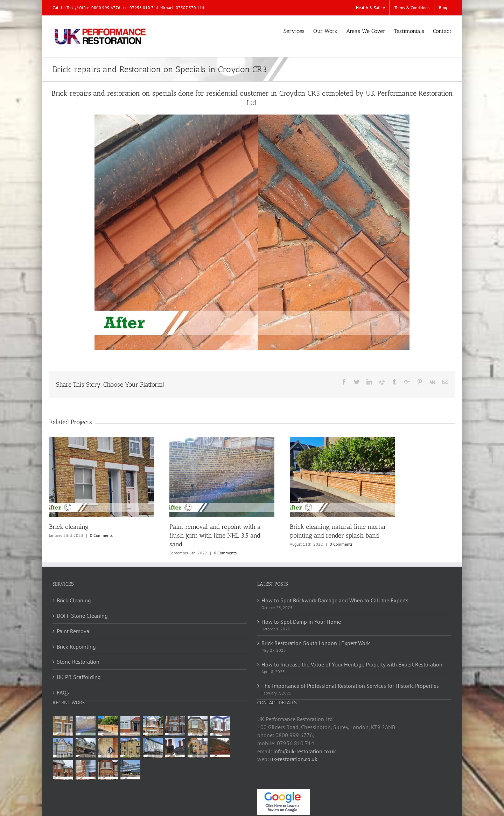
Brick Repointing (76, 646)
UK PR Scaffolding (79, 677)
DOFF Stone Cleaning (82, 616)
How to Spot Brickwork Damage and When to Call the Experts (335, 600)
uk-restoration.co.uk (294, 759)
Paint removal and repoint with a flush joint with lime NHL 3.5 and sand (215, 535)
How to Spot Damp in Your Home (301, 622)
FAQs (63, 692)
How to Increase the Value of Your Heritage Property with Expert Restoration (352, 664)
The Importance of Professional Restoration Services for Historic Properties (350, 686)
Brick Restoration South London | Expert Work (316, 643)
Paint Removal (74, 631)
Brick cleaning (69, 527)
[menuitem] (370, 8)
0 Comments (101, 535)
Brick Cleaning (74, 600)
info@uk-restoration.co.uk (305, 751)
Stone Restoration (78, 662)
